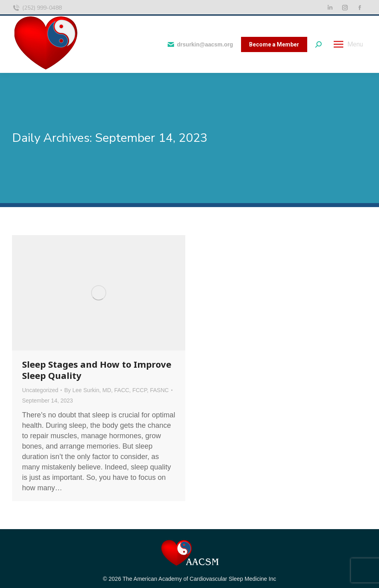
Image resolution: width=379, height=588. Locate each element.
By (116, 390)
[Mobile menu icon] (348, 44)
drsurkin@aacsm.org (200, 44)
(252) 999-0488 (37, 8)
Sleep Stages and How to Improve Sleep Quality (97, 370)
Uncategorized (40, 390)
